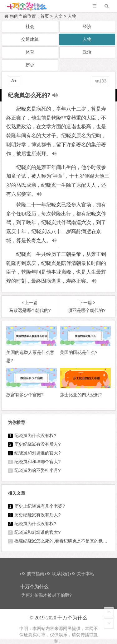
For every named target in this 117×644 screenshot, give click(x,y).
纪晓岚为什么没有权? (35, 435)
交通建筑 (30, 39)
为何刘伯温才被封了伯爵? (46, 595)
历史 (30, 65)
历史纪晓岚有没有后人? (37, 444)
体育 (30, 52)
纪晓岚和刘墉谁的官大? (37, 453)
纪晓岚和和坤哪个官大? (37, 462)
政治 (87, 52)
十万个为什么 (72, 618)
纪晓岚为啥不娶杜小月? (37, 470)
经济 (87, 26)
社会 (30, 26)
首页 (45, 16)
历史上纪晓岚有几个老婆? (40, 506)
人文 (58, 16)
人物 (72, 16)
